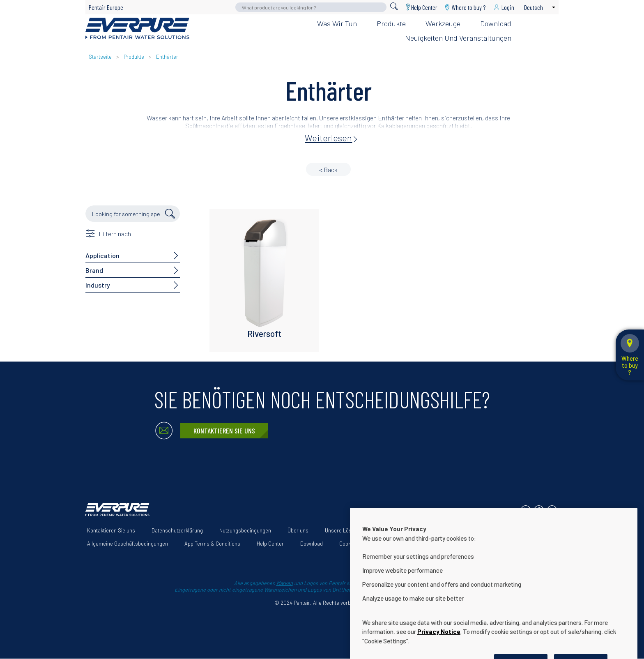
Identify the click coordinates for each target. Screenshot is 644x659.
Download (496, 23)
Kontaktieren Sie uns (224, 431)
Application (102, 255)
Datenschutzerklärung (177, 530)
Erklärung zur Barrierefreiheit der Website (431, 530)
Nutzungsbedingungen (245, 530)
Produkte (391, 23)
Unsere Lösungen (345, 530)
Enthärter (167, 57)
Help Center (424, 7)
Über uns (298, 530)
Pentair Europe (106, 7)
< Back (328, 169)
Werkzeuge (443, 23)
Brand (94, 270)
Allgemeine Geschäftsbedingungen (128, 544)
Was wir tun (337, 23)
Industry (98, 285)
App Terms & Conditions (212, 544)
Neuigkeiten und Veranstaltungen (458, 38)
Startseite (100, 57)
